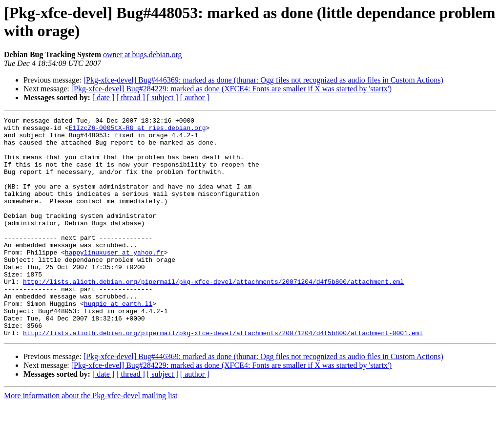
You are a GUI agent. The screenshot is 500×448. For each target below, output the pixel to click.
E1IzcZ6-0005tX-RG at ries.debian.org (137, 130)
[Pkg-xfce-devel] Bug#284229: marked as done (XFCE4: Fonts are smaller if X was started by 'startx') (231, 89)
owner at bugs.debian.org (142, 54)
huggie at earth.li (118, 341)
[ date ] (103, 97)
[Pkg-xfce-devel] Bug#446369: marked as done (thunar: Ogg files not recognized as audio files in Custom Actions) (263, 80)
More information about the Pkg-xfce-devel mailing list (91, 439)
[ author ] (195, 97)
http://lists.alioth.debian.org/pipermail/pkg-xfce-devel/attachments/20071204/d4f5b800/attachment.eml (213, 315)
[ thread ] (131, 97)
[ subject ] (163, 97)
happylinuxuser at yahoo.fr (115, 280)
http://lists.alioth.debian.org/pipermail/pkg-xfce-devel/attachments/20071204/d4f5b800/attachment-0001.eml (223, 377)
